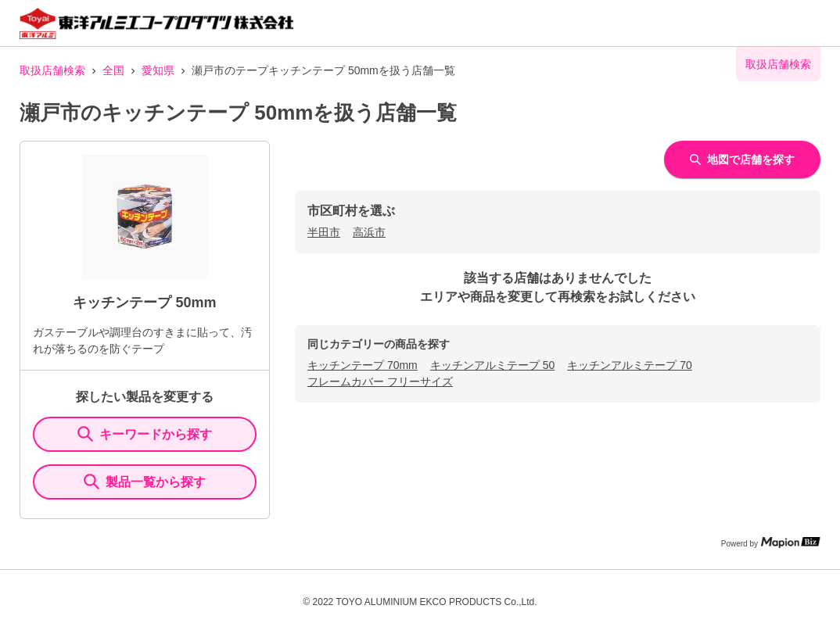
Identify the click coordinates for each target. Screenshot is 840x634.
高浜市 (369, 232)
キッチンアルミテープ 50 (492, 365)
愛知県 (158, 70)
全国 (113, 70)
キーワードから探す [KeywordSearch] (145, 434)
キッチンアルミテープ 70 (629, 365)
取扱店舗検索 (52, 70)
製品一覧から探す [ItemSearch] (145, 482)
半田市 (324, 232)
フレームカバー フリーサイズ (380, 381)
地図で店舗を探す (742, 159)
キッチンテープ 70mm (363, 365)
